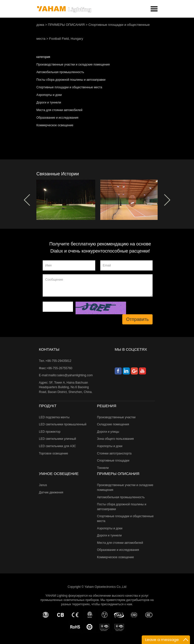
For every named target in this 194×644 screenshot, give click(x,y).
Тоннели (103, 468)
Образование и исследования (57, 118)
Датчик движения (51, 492)
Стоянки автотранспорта (114, 453)
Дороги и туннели (49, 102)
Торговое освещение (53, 453)
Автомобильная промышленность (60, 72)
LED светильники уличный (57, 439)
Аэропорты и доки (49, 95)
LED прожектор (50, 432)
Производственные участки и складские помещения (73, 65)
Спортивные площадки (113, 461)
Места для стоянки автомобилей (59, 110)
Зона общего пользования (115, 439)
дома (40, 25)
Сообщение (98, 285)
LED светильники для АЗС (57, 446)
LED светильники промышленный (63, 424)
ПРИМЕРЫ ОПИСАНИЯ (66, 25)
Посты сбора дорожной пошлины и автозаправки (71, 80)
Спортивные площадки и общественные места (69, 87)
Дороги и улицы (108, 432)
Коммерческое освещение (55, 125)
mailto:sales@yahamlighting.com (70, 375)
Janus (43, 485)
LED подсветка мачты (54, 417)
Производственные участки (116, 417)
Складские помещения (113, 424)
